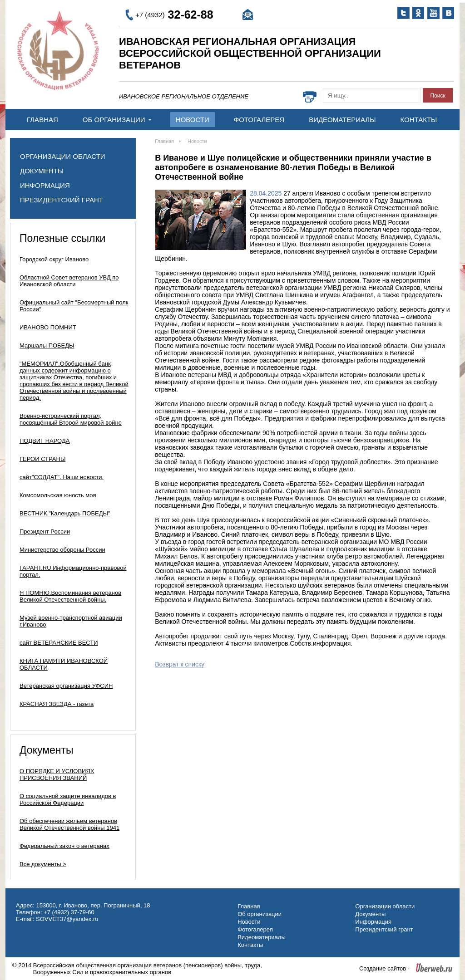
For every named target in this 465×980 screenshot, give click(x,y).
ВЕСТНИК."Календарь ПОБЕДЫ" (65, 513)
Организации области (63, 156)
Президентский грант (62, 200)
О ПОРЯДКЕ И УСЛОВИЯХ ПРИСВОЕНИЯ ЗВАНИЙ (57, 774)
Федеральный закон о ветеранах (64, 846)
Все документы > (43, 864)
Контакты (418, 120)
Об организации (117, 120)
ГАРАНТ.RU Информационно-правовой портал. (73, 571)
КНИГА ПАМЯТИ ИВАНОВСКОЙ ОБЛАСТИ (64, 664)
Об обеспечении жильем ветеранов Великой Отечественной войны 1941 (69, 824)
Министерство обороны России (62, 550)
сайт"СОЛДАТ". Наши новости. (62, 477)
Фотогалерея (259, 120)
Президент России (45, 532)
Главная (42, 120)
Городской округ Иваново (54, 259)
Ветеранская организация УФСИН (66, 686)
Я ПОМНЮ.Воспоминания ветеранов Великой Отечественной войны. (70, 596)
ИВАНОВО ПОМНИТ (48, 327)
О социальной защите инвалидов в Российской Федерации (68, 799)
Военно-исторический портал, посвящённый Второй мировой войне (71, 419)
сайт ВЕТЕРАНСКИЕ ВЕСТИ (59, 643)
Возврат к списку (180, 664)
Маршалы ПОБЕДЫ (47, 345)
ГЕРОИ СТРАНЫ (42, 459)
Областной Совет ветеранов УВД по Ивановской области (69, 281)
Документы (42, 171)
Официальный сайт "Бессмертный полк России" (74, 306)
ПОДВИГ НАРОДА (45, 441)
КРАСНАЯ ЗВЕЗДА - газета (57, 704)
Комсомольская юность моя (58, 495)
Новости (193, 120)
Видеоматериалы (342, 120)
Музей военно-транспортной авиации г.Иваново (71, 621)
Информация (45, 185)
